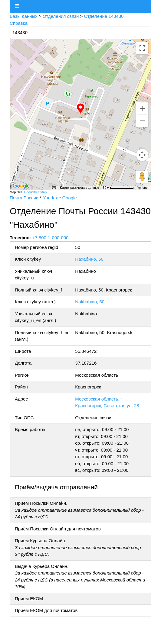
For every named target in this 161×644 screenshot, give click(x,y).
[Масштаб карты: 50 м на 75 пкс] (118, 188)
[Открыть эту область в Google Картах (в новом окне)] (21, 186)
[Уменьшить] (142, 121)
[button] (80, 109)
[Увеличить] (142, 108)
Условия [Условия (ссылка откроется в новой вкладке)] (143, 188)
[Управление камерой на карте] (142, 155)
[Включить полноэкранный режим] (142, 48)
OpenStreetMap (35, 192)
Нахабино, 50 (89, 259)
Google (69, 198)
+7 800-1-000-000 (51, 238)
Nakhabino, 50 (90, 302)
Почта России (24, 198)
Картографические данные (79, 188)
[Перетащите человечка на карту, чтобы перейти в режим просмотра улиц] (142, 177)
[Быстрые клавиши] (54, 188)
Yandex (50, 198)
